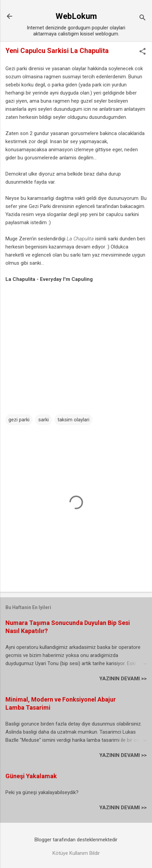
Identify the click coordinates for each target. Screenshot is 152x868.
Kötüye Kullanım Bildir (76, 853)
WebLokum (76, 16)
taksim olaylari (73, 420)
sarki (44, 420)
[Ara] (143, 18)
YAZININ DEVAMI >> (123, 679)
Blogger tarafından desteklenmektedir (76, 840)
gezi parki (19, 420)
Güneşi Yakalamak (31, 776)
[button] (143, 52)
